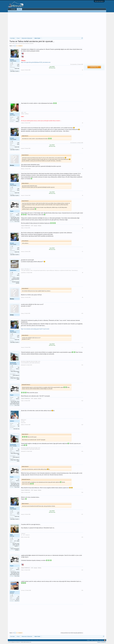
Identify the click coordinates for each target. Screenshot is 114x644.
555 (18, 597)
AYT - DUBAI (17, 541)
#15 (82, 451)
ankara (18, 598)
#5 (83, 195)
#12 (82, 365)
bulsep (12, 315)
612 (18, 214)
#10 (82, 313)
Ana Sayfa (13, 9)
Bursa (18, 275)
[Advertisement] (46, 25)
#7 (83, 252)
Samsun (18, 215)
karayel (24, 43)
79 (19, 423)
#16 (82, 492)
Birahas (12, 165)
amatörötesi (13, 270)
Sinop (18, 66)
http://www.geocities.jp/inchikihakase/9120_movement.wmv (36, 62)
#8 (83, 273)
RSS (105, 640)
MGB (11, 535)
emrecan (12, 592)
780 (18, 367)
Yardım (92, 640)
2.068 (18, 64)
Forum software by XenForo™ (20, 642)
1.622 (18, 117)
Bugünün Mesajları (13, 11)
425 (18, 274)
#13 (82, 401)
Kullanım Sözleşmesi (102, 642)
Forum (19, 9)
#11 (82, 347)
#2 (83, 123)
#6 (83, 228)
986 (18, 540)
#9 (83, 297)
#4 (83, 169)
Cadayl (12, 114)
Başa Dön (101, 640)
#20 (82, 590)
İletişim (88, 640)
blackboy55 (13, 363)
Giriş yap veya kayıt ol (99, 1)
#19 (82, 570)
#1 (83, 70)
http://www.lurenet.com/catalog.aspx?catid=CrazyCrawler (35, 329)
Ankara (18, 119)
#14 (82, 425)
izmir (18, 425)
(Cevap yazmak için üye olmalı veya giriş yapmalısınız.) (72, 633)
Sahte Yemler (15, 43)
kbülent (12, 421)
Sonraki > (20, 46)
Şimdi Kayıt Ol (94, 67)
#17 (82, 514)
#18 (82, 537)
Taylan (12, 211)
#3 (83, 148)
